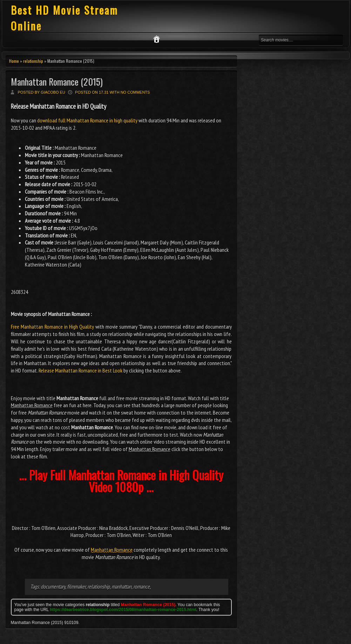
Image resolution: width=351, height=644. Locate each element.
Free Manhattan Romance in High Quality (52, 327)
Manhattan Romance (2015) (57, 82)
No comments (135, 92)
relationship (33, 61)
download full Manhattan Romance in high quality (87, 120)
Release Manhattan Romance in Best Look (80, 370)
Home (14, 61)
